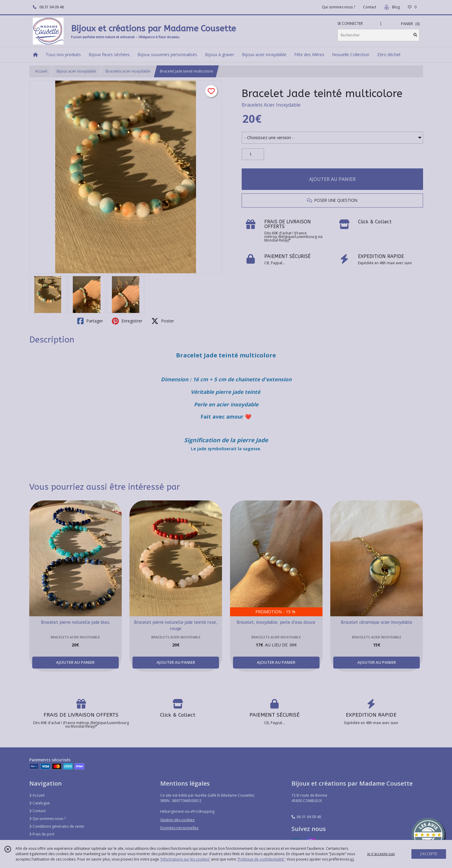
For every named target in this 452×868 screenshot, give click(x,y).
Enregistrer (127, 321)
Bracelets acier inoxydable (128, 71)
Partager (90, 321)
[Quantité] (253, 154)
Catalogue (40, 803)
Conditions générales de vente (57, 826)
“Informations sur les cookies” (185, 859)
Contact (370, 7)
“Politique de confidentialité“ (261, 859)
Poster (163, 321)
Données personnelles (179, 828)
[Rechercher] (415, 35)
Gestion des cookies (177, 820)
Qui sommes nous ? (47, 819)
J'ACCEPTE (429, 854)
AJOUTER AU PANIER (332, 179)
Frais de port (42, 834)
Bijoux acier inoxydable (76, 71)
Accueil (41, 71)
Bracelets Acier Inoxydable (271, 105)
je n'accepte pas (381, 854)
